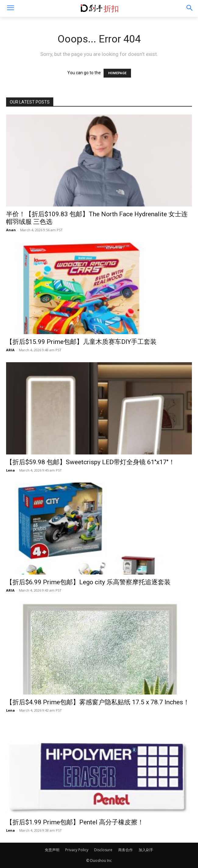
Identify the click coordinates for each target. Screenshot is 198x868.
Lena (11, 470)
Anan (11, 230)
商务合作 (126, 850)
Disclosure (103, 850)
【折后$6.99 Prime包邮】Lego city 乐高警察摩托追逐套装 (88, 582)
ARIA (10, 350)
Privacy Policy (77, 850)
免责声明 (52, 850)
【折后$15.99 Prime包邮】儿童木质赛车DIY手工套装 (81, 342)
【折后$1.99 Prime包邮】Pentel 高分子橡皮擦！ (75, 822)
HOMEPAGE (117, 73)
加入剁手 (146, 850)
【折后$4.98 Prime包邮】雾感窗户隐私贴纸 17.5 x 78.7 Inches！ (98, 702)
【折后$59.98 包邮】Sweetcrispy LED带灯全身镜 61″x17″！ (90, 462)
